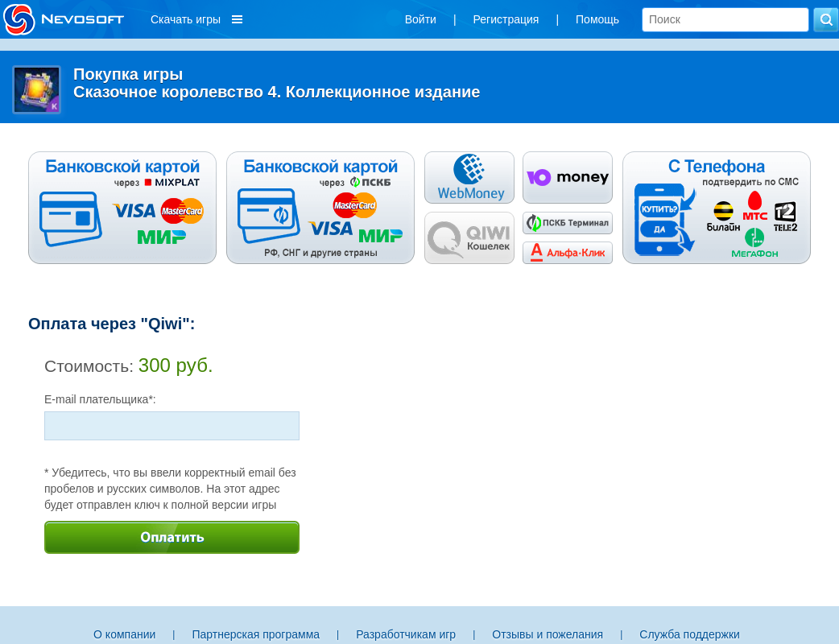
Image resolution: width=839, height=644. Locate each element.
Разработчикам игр (406, 634)
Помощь (597, 19)
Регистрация (506, 19)
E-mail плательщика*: (100, 399)
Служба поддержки (690, 634)
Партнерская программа (256, 634)
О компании (124, 634)
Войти (421, 19)
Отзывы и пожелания (548, 634)
